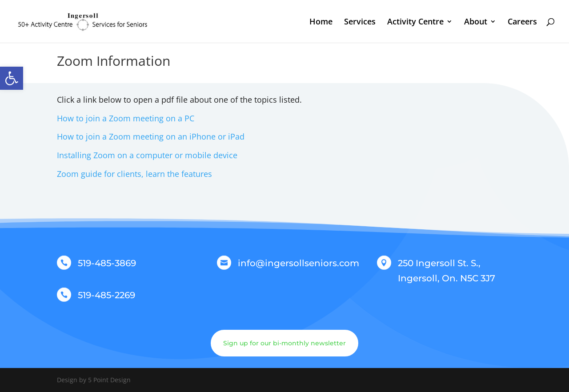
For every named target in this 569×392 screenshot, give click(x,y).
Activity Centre (415, 22)
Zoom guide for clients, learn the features (134, 174)
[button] (12, 78)
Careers (522, 22)
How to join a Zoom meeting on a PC (126, 118)
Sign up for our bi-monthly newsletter (284, 343)
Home (321, 22)
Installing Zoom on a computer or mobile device (147, 155)
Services (360, 22)
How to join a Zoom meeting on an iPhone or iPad (151, 136)
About (476, 22)
